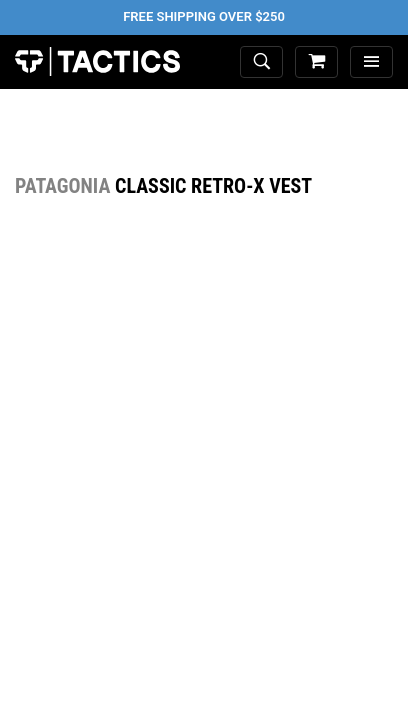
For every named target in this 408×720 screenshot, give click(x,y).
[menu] (371, 62)
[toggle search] (261, 62)
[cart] (316, 62)
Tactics (97, 62)
